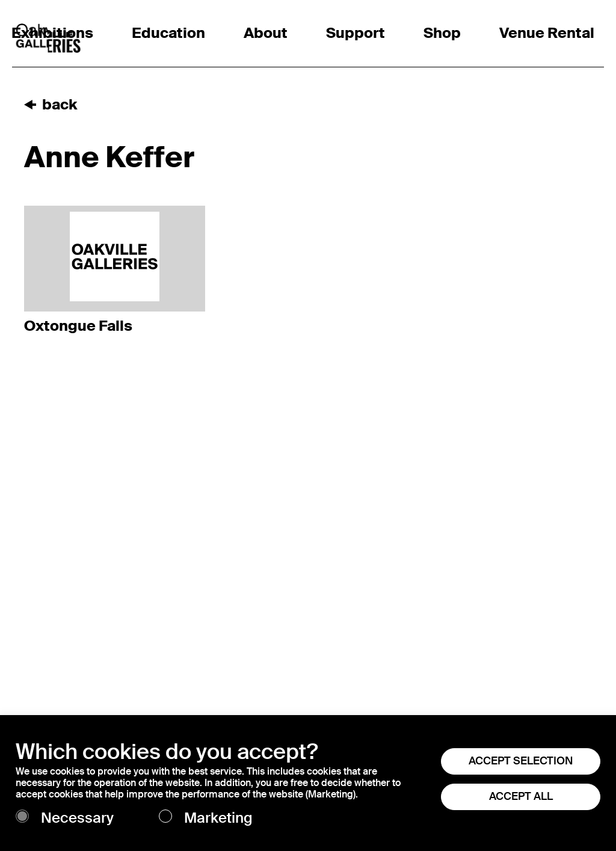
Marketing (218, 818)
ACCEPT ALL (521, 796)
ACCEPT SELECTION (521, 761)
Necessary (77, 818)
